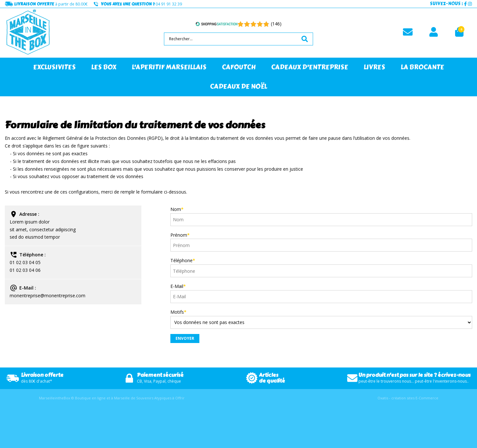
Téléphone (183, 260)
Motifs (178, 312)
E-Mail (178, 286)
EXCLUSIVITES (54, 67)
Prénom (180, 235)
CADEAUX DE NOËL (238, 86)
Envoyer (185, 338)
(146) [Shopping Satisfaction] (276, 24)
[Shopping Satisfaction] (216, 24)
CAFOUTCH (239, 67)
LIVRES (374, 67)
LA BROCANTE (422, 67)
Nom (177, 209)
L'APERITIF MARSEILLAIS (169, 67)
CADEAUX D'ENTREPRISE (310, 67)
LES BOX (104, 67)
